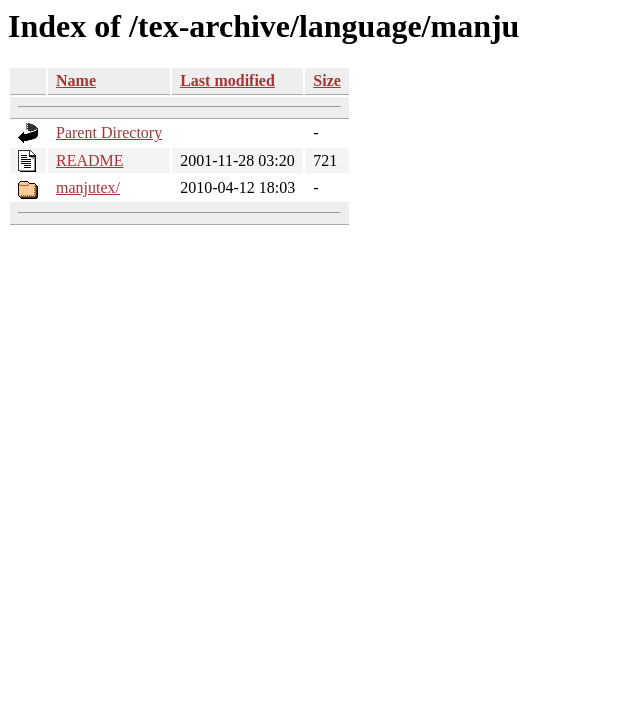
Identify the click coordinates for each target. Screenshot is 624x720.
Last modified (227, 80)
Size (327, 80)
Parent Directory (109, 132)
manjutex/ (88, 187)
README (90, 160)
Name (76, 80)
